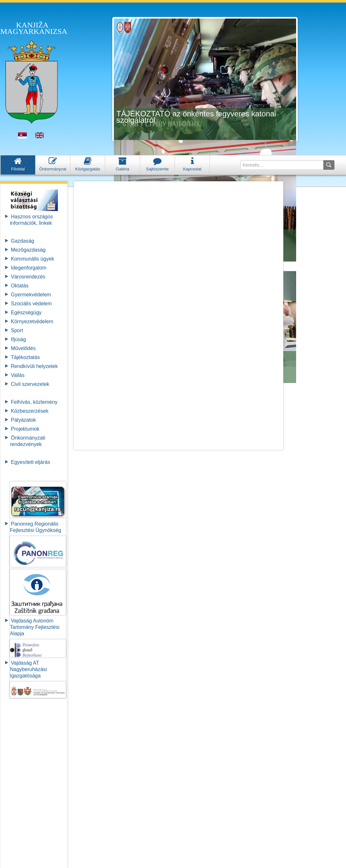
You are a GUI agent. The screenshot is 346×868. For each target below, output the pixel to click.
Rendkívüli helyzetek (34, 366)
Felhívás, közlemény (34, 402)
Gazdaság (23, 241)
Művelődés (23, 348)
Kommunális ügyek (32, 259)
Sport (17, 330)
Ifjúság (18, 339)
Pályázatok (23, 420)
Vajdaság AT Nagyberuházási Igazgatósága (28, 669)
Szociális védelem (31, 304)
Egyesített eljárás (31, 462)
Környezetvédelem (32, 321)
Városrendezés (28, 277)
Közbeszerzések (30, 411)
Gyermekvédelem (31, 295)
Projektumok (25, 429)
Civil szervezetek (30, 384)
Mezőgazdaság (28, 250)
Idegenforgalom (29, 268)
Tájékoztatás (25, 357)
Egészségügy (26, 313)
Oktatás (20, 286)
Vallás (18, 375)
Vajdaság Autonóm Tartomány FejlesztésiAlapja (35, 627)
